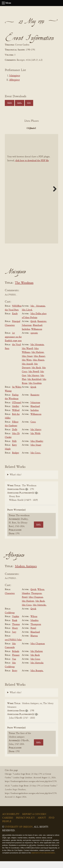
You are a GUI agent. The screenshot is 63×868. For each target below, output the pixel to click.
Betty (15, 677)
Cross (33, 429)
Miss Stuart (27, 363)
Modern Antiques (26, 573)
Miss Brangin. (37, 677)
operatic (34, 340)
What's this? (16, 482)
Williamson (37, 336)
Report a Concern (34, 821)
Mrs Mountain (37, 351)
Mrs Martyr (36, 436)
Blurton (34, 643)
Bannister (42, 328)
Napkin (16, 623)
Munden (26, 600)
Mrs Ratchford (34, 386)
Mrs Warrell (27, 355)
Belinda (16, 658)
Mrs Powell (34, 378)
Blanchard (38, 332)
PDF (14, 128)
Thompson (36, 600)
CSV (29, 103)
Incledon (26, 336)
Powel (25, 604)
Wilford (16, 417)
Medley (16, 413)
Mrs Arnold (27, 371)
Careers (8, 825)
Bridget (16, 460)
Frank (15, 627)
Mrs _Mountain (38, 313)
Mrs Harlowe (38, 359)
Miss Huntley (37, 448)
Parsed (31, 135)
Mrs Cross (27, 612)
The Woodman (24, 290)
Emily (15, 320)
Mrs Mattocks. (40, 612)
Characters (10, 600)
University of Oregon (19, 834)
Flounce (16, 662)
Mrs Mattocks (37, 670)
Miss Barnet (39, 363)
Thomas (16, 631)
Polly (14, 448)
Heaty (15, 635)
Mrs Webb (35, 440)
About (42, 825)
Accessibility (11, 821)
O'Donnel (17, 409)
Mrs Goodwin (35, 390)
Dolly (15, 436)
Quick (33, 328)
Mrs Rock (36, 375)
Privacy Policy (25, 825)
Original (31, 128)
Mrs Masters (33, 382)
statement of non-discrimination (43, 860)
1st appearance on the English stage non (13, 344)
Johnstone (27, 332)
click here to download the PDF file (32, 167)
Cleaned (47, 128)
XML (20, 103)
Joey (14, 639)
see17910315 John (13, 647)
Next (54, 196)
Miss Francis (39, 367)
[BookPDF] (32, 196)
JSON (9, 103)
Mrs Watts (27, 367)
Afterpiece (14, 80)
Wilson (41, 596)
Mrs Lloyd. (27, 317)
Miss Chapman (36, 604)
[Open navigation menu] (3, 3)
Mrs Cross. (36, 460)
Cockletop (10, 620)
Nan (14, 666)
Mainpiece (15, 76)
